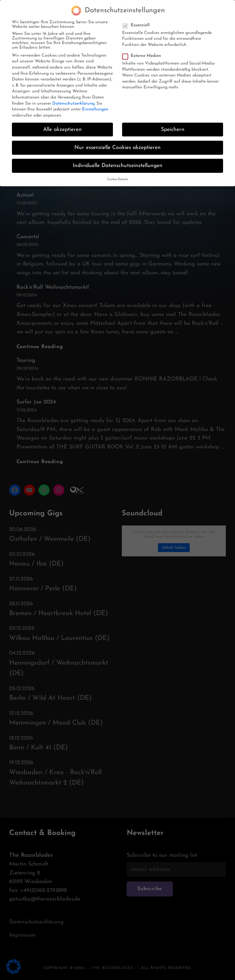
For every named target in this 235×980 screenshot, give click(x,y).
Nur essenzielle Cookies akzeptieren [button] (117, 145)
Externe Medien (144, 53)
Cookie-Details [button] (117, 176)
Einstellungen (95, 106)
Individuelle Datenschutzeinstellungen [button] (118, 163)
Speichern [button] (173, 126)
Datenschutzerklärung (73, 100)
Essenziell (138, 22)
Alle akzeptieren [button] (62, 126)
